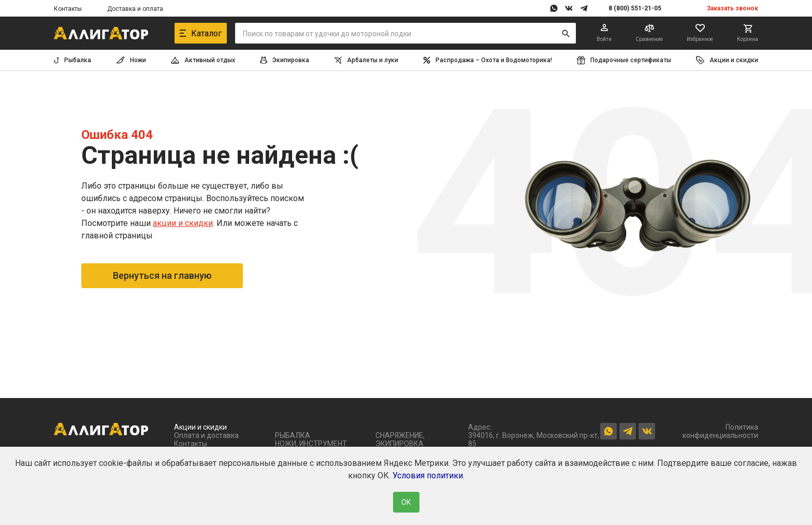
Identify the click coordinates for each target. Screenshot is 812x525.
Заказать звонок (733, 8)
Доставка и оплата (135, 9)
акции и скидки (183, 223)
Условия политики (428, 476)
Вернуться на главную (162, 275)
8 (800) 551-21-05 (635, 8)
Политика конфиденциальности (720, 431)
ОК (406, 502)
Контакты (68, 9)
